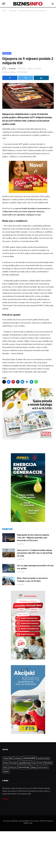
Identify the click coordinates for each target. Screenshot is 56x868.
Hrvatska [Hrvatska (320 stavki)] (14, 763)
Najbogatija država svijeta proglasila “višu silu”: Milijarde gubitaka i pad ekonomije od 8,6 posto (33, 538)
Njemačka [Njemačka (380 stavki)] (48, 763)
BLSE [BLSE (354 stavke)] (5, 767)
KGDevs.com (28, 823)
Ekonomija (7, 53)
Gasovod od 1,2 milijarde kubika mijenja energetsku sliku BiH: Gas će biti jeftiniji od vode (35, 553)
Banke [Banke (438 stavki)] (6, 771)
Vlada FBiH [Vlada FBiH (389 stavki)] (8, 758)
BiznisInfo (12, 69)
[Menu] (4, 4)
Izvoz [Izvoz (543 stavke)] (6, 763)
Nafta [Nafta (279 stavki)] (35, 763)
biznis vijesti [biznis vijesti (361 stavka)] (43, 767)
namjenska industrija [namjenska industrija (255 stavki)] (43, 758)
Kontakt (5, 799)
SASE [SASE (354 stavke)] (40, 763)
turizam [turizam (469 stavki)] (18, 758)
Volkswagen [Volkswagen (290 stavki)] (13, 767)
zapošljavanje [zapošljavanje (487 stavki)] (25, 763)
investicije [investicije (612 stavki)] (24, 767)
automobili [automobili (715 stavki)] (29, 758)
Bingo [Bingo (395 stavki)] (34, 767)
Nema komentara (9, 72)
